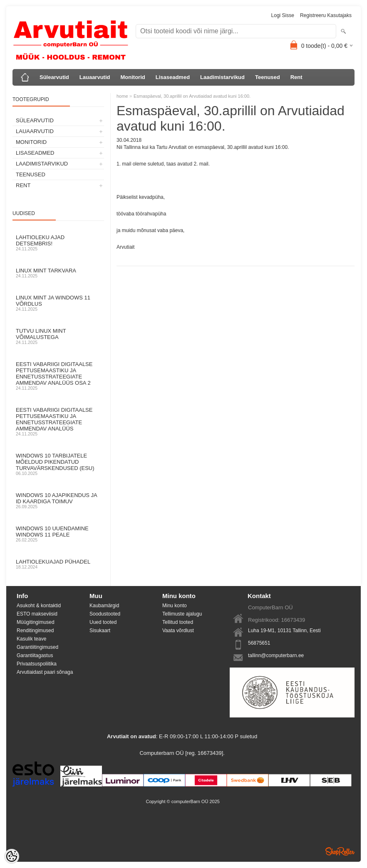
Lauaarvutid (95, 77)
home (122, 96)
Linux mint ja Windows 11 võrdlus (58, 303)
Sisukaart (100, 631)
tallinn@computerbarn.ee (276, 655)
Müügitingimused (36, 622)
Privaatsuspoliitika (37, 664)
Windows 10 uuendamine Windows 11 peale (58, 534)
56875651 (259, 643)
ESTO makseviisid (37, 614)
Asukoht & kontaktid (39, 606)
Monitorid (133, 77)
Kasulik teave (31, 639)
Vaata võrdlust (178, 631)
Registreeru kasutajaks (326, 15)
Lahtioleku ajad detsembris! (58, 243)
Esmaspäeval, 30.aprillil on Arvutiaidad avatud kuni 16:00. (192, 96)
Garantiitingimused (37, 647)
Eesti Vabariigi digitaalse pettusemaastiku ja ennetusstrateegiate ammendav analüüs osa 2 (58, 376)
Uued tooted (103, 622)
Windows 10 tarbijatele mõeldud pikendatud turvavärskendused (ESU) (58, 464)
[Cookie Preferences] (12, 856)
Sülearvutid (54, 77)
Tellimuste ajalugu (182, 614)
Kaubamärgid (104, 606)
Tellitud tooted (178, 622)
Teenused (268, 77)
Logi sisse (283, 15)
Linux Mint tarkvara (58, 273)
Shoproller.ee (340, 851)
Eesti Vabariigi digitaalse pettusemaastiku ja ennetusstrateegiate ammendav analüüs (58, 422)
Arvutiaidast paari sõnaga (45, 672)
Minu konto (175, 606)
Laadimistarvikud (222, 77)
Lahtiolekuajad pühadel (58, 564)
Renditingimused (35, 631)
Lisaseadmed (173, 77)
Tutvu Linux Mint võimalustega (58, 336)
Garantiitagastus (35, 655)
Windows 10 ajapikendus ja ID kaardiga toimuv (58, 501)
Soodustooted (105, 614)
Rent (296, 77)
